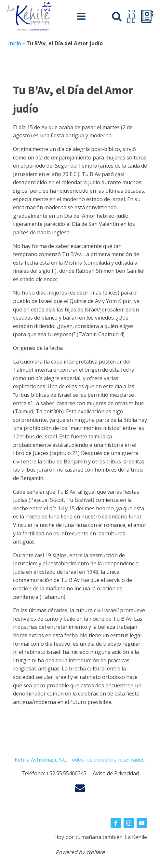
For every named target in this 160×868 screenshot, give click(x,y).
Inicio (15, 43)
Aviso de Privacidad (116, 773)
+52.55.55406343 (66, 773)
